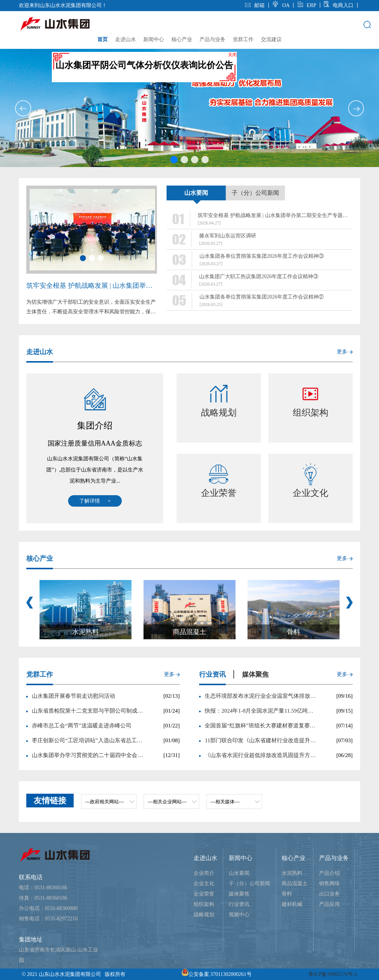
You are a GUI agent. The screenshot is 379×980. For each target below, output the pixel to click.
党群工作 (243, 39)
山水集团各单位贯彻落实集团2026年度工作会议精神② (262, 297)
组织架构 (204, 904)
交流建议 (271, 39)
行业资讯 (239, 904)
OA (281, 5)
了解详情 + (95, 501)
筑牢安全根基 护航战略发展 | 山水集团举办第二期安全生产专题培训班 (92, 286)
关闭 (238, 60)
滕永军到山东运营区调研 (228, 236)
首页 (103, 39)
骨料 (287, 894)
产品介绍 (329, 873)
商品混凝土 (295, 884)
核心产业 (182, 39)
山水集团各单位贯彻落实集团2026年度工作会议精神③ (262, 256)
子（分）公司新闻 (249, 884)
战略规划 (204, 915)
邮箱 (256, 5)
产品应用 (329, 904)
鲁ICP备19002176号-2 (333, 974)
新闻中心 (154, 39)
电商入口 (339, 5)
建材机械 (292, 904)
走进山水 (125, 39)
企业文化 (204, 884)
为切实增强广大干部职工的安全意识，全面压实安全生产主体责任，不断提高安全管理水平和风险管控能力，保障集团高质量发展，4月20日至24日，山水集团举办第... (91, 308)
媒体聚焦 (239, 894)
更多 (342, 352)
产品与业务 (212, 39)
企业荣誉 (204, 894)
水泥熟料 (292, 873)
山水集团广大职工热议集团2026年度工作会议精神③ (259, 276)
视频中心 (239, 915)
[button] (23, 108)
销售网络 (329, 884)
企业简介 (204, 873)
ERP (307, 5)
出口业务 (329, 894)
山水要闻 (239, 873)
